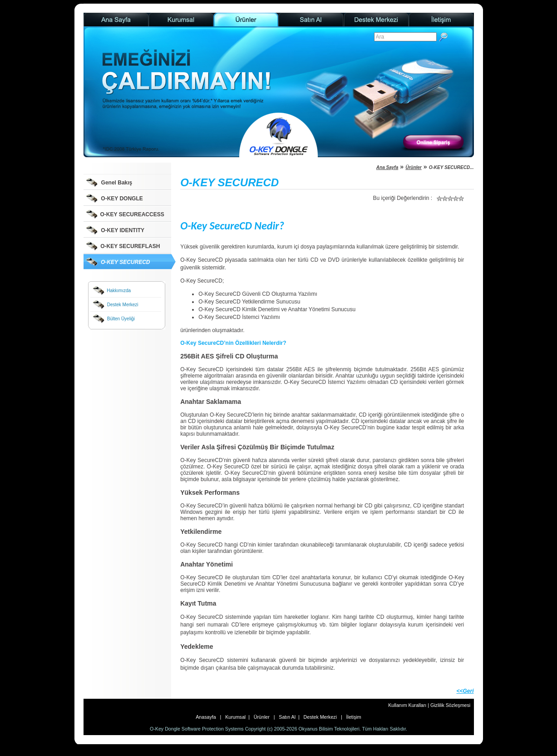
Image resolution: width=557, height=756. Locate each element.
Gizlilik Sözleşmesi (450, 705)
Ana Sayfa (387, 167)
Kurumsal (235, 717)
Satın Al (287, 717)
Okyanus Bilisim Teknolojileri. (330, 729)
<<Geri (465, 691)
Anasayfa (208, 717)
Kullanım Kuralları (408, 705)
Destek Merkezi (320, 717)
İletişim (352, 717)
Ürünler (414, 167)
